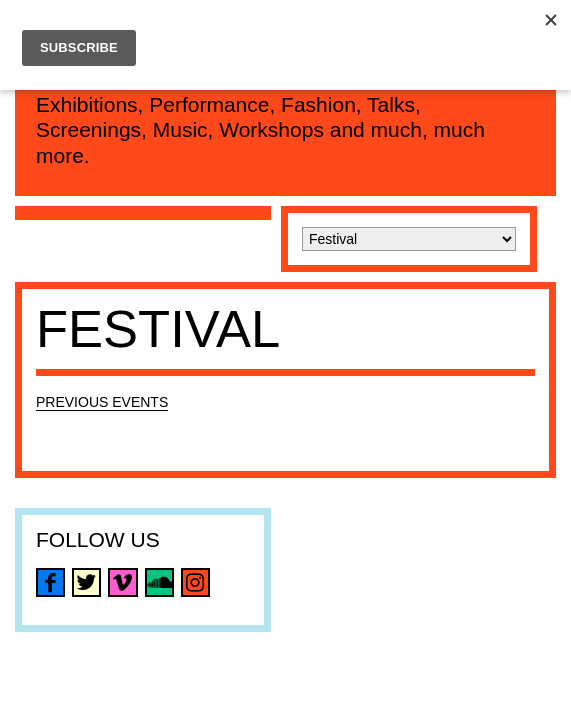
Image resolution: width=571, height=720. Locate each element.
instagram (195, 582)
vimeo (122, 582)
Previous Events (102, 402)
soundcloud (159, 582)
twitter (86, 582)
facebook (50, 582)
